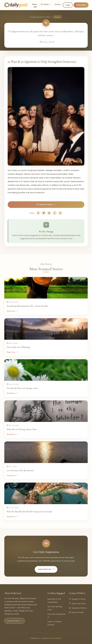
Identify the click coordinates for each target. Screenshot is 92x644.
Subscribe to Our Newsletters (54, 601)
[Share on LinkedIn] (49, 213)
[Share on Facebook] (38, 213)
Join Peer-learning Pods (55, 608)
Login (68, 5)
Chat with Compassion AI (57, 616)
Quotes (58, 4)
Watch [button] (45, 4)
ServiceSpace (56, 638)
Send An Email (76, 612)
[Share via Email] (60, 213)
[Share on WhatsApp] (55, 213)
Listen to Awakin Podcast (54, 623)
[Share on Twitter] (44, 213)
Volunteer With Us (78, 608)
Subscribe (81, 5)
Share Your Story (77, 604)
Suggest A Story (77, 599)
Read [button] (35, 4)
